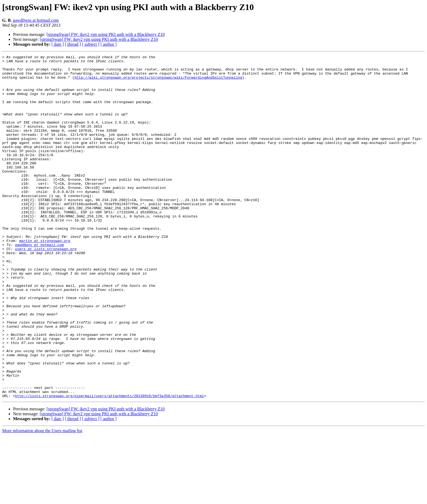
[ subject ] (91, 44)
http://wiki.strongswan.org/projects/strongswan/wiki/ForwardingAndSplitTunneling (158, 82)
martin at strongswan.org (45, 278)
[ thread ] (73, 44)
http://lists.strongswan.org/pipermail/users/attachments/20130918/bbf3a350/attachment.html (109, 464)
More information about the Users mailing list (42, 499)
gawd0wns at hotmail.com (36, 20)
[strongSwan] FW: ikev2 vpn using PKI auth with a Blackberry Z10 (106, 34)
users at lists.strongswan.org (46, 288)
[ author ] (109, 44)
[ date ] (58, 44)
